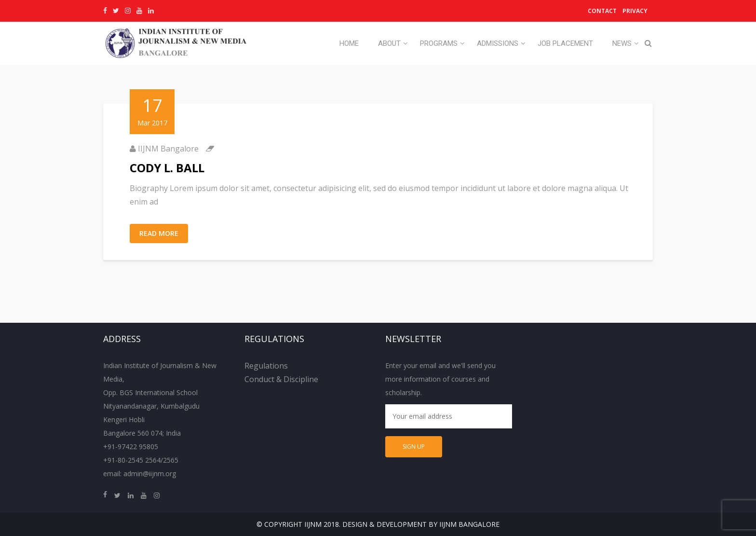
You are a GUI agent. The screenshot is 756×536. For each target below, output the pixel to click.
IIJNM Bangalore (168, 149)
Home (349, 43)
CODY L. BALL (167, 168)
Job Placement (565, 43)
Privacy (635, 11)
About (389, 43)
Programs (439, 43)
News (622, 43)
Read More (159, 233)
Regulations (266, 366)
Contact (602, 11)
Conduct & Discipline (281, 379)
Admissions (498, 43)
